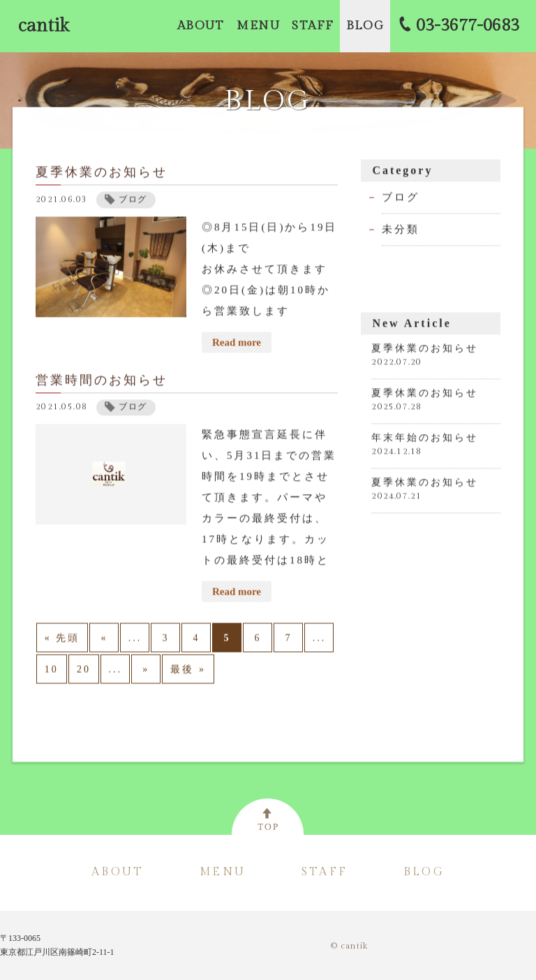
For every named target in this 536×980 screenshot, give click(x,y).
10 (52, 672)
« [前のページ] (104, 640)
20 (84, 672)
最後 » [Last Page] (188, 672)
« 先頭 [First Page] (62, 640)
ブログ (401, 200)
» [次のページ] (146, 672)
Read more (237, 345)
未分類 (401, 232)
